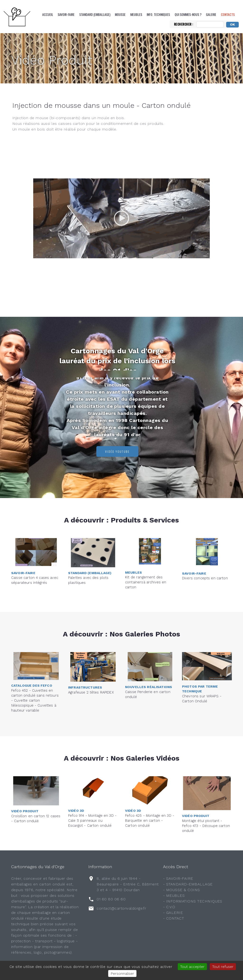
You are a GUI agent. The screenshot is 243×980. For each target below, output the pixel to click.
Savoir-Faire (66, 14)
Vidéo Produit (52, 60)
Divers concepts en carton (205, 559)
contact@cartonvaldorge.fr (121, 908)
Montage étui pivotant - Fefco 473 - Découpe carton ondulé (206, 826)
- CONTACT (173, 918)
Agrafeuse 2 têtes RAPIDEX (91, 673)
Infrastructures (85, 669)
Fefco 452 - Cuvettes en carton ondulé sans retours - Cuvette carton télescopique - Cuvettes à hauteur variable (35, 674)
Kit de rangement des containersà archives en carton (146, 559)
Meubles (136, 14)
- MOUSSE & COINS (182, 890)
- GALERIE (173, 913)
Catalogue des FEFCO (32, 659)
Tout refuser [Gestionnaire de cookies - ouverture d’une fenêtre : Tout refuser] (223, 967)
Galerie (211, 14)
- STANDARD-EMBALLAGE (188, 884)
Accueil (48, 14)
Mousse (120, 14)
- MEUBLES (174, 896)
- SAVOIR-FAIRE (178, 878)
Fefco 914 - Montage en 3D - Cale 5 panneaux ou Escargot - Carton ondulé (92, 798)
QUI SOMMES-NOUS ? (188, 14)
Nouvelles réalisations (149, 666)
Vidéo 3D (76, 788)
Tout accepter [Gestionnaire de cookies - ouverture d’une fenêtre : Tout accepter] (192, 967)
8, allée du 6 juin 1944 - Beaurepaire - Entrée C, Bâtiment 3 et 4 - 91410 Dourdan (128, 884)
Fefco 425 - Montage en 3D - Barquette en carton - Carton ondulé (150, 798)
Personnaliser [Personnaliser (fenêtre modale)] (122, 973)
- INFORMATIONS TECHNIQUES (193, 901)
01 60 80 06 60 (111, 899)
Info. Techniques (158, 14)
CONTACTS (228, 14)
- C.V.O (169, 907)
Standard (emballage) (95, 14)
